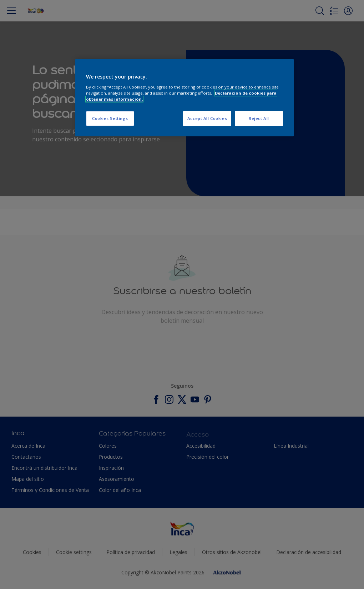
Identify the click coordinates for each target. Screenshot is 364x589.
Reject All (259, 118)
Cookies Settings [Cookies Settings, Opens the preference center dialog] (110, 118)
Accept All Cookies (207, 118)
